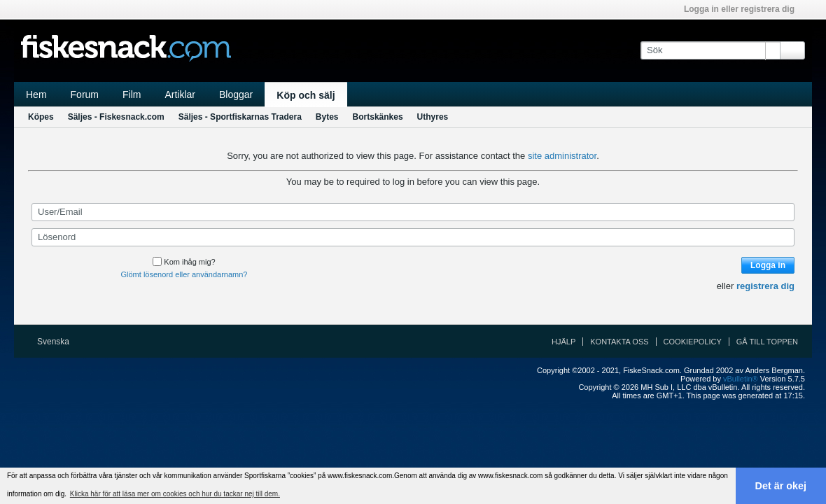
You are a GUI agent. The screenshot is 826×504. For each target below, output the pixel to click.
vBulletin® (741, 379)
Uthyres (433, 117)
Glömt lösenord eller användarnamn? (184, 274)
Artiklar (180, 94)
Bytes (327, 117)
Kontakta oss (619, 342)
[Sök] (710, 50)
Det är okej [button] (781, 486)
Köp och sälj (306, 95)
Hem (36, 94)
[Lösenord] (413, 237)
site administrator (562, 156)
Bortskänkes (378, 117)
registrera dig (765, 286)
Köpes (41, 117)
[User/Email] (413, 212)
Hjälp (563, 342)
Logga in (768, 265)
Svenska (58, 342)
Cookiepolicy (693, 342)
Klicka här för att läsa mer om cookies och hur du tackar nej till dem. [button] (175, 494)
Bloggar (236, 94)
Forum (85, 94)
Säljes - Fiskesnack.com (116, 117)
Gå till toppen (767, 342)
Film (132, 94)
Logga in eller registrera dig (744, 9)
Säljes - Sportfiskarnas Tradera (240, 117)
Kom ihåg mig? (184, 262)
